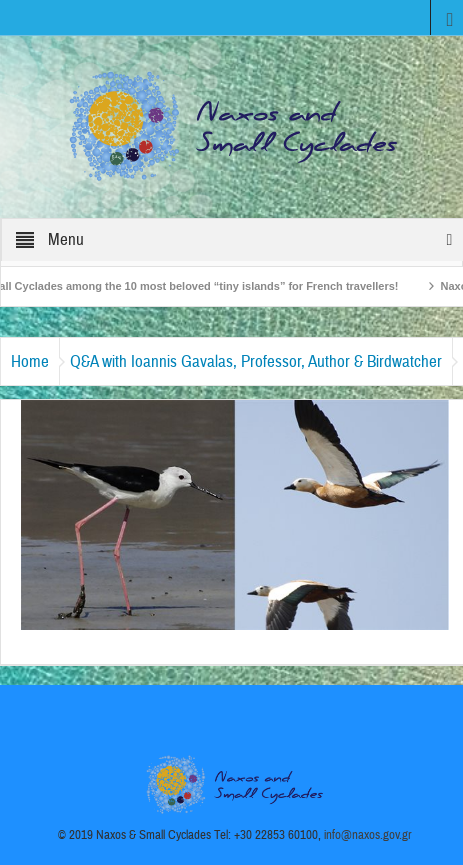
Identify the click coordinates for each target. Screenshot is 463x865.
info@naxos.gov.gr (368, 835)
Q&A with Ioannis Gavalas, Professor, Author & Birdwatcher (256, 361)
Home (30, 361)
